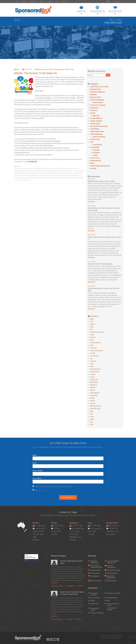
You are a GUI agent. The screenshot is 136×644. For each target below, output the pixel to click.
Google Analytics (96, 121)
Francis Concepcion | (59, 586)
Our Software (50, 2)
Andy (92, 327)
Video (92, 163)
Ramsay (93, 403)
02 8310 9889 (58, 526)
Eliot (92, 345)
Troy (92, 422)
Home (17, 2)
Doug (92, 340)
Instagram (96, 153)
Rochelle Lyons (95, 409)
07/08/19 (78, 619)
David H (93, 337)
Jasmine (93, 361)
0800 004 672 (113, 526)
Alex (92, 322)
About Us (24, 2)
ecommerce (95, 108)
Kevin (92, 366)
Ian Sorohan (94, 356)
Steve (92, 417)
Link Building (95, 129)
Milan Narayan (95, 393)
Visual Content (98, 102)
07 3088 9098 (40, 526)
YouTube (93, 168)
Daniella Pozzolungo (97, 332)
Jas (91, 358)
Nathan (92, 398)
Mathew (93, 388)
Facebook (94, 110)
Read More (91, 202)
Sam (92, 414)
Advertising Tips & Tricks (45, 69)
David (92, 335)
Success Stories (33, 2)
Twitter (95, 155)
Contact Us (65, 2)
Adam (92, 319)
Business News (96, 97)
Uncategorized (96, 161)
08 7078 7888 (95, 526)
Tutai (92, 425)
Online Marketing (96, 134)
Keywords (96, 116)
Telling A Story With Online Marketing (100, 264)
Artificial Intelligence (98, 92)
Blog (109, 2)
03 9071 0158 (77, 526)
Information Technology (99, 126)
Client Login (117, 2)
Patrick (93, 401)
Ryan (17, 69)
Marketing (93, 385)
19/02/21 (81, 586)
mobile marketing (99, 137)
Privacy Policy (42, 490)
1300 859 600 (113, 23)
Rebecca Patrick (96, 406)
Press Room (106, 638)
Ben (91, 329)
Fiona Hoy (93, 348)
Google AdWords (96, 118)
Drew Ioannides (95, 343)
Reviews (58, 2)
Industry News (59, 69)
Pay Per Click (95, 139)
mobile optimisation (97, 132)
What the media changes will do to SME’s (101, 181)
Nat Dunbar (94, 395)
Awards (42, 2)
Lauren (92, 377)
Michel (92, 390)
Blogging (93, 95)
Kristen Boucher (95, 369)
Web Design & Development (100, 166)
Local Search (97, 145)
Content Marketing (97, 100)
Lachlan (93, 374)
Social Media (95, 147)
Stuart (92, 419)
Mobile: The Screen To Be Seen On (36, 73)
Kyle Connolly (95, 372)
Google (93, 113)
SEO (92, 142)
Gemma (93, 353)
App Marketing (95, 89)
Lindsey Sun (94, 380)
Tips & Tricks (70, 69)
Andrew (93, 324)
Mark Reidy (94, 382)
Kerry (92, 364)
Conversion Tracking (98, 105)
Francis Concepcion (97, 351)
